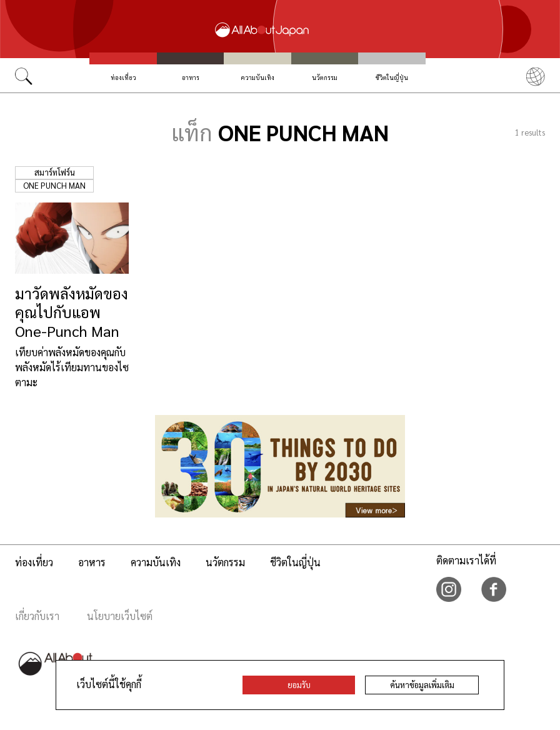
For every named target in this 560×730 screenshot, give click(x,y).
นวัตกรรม (325, 77)
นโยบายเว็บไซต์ (120, 616)
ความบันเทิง (258, 77)
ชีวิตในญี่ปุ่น (392, 77)
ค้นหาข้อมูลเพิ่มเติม (422, 685)
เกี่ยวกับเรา (37, 616)
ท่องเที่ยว (123, 77)
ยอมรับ (299, 685)
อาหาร (191, 77)
